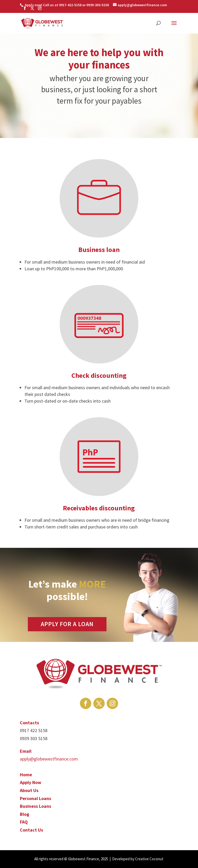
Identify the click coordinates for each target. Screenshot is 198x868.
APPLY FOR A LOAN (67, 624)
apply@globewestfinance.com (49, 759)
